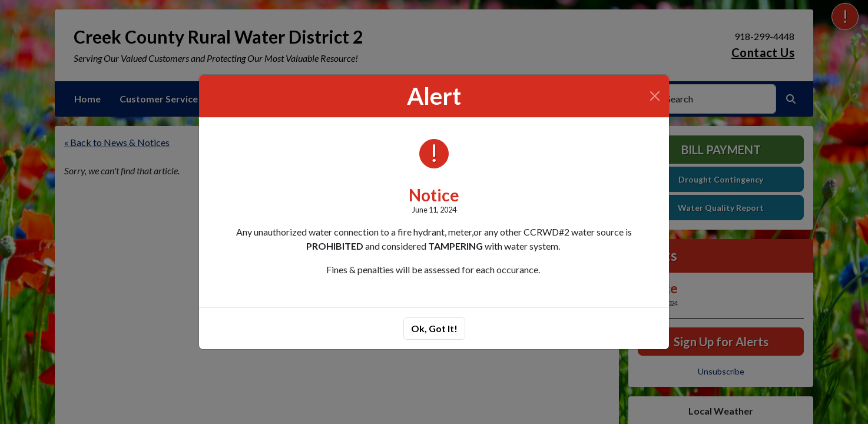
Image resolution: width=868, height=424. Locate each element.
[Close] (655, 96)
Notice (434, 195)
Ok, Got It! (434, 328)
